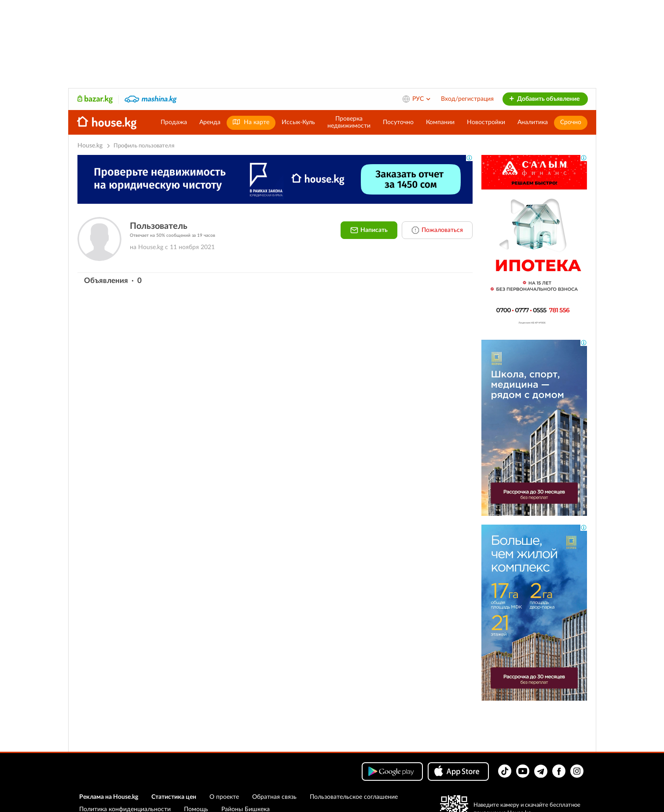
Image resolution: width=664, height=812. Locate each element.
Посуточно (398, 122)
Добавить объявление (544, 99)
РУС (422, 99)
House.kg (90, 146)
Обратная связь (274, 797)
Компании (440, 122)
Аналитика (533, 122)
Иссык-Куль (298, 122)
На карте (251, 122)
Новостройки (486, 122)
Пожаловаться (437, 230)
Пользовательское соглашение (354, 797)
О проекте (224, 797)
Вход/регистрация (467, 99)
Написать (369, 230)
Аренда (210, 122)
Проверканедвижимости (349, 122)
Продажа (174, 122)
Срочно (571, 122)
